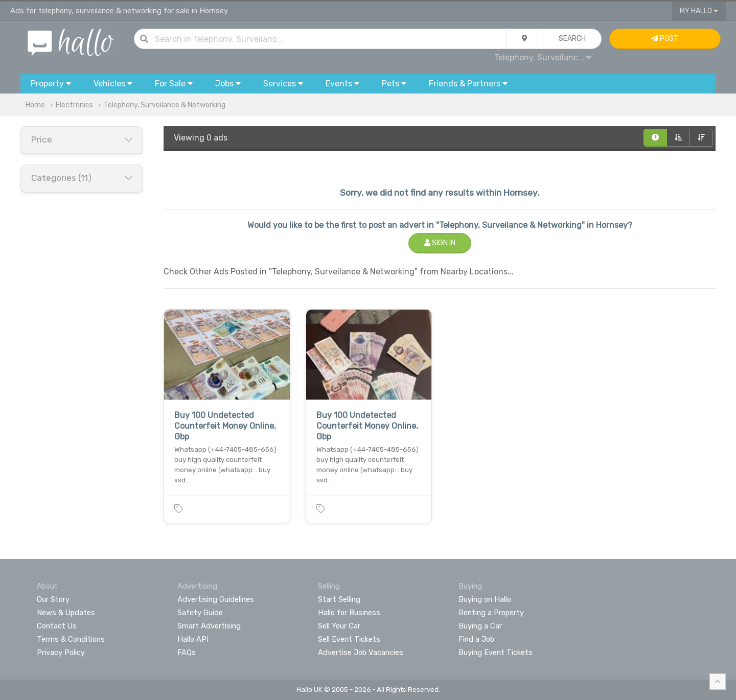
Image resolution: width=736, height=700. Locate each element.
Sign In (440, 243)
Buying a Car (480, 626)
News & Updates (66, 613)
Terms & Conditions (71, 639)
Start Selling (339, 599)
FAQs (187, 652)
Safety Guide (200, 613)
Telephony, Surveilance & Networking (165, 105)
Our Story (53, 599)
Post (665, 39)
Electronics (74, 105)
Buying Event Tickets (496, 652)
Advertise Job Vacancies (361, 652)
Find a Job (476, 639)
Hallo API (193, 639)
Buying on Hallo (485, 599)
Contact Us (57, 626)
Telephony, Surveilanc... (543, 57)
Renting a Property (491, 613)
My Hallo (699, 11)
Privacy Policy (61, 652)
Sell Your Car (339, 626)
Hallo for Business (349, 613)
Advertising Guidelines (216, 599)
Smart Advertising (209, 626)
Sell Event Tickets (349, 639)
